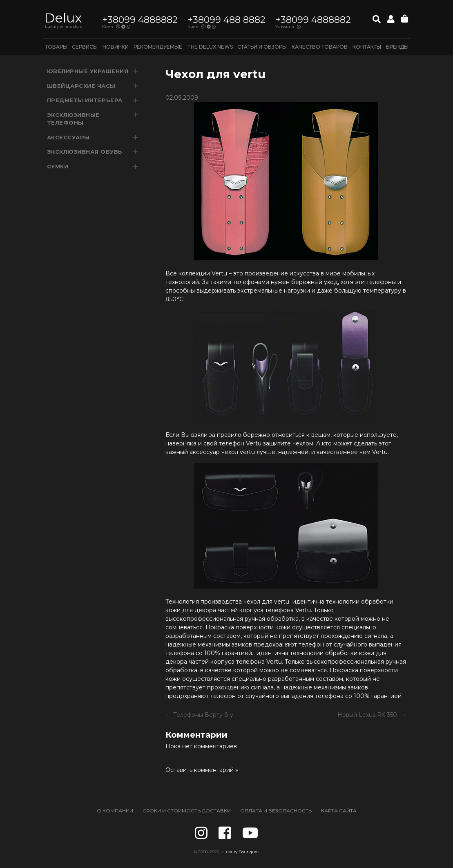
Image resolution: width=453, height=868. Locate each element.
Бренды (397, 47)
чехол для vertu (266, 602)
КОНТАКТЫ (367, 47)
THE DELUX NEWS (210, 47)
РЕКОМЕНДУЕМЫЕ (158, 47)
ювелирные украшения (88, 71)
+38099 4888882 (140, 20)
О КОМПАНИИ (115, 811)
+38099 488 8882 (226, 20)
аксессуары (68, 137)
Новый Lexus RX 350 (368, 715)
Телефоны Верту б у (203, 715)
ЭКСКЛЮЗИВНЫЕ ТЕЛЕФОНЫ (73, 119)
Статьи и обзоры (262, 47)
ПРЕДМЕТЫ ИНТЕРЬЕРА (85, 100)
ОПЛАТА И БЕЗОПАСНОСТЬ (276, 811)
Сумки (58, 166)
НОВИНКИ (116, 47)
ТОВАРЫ (56, 47)
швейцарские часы (81, 86)
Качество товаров (320, 47)
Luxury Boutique (240, 852)
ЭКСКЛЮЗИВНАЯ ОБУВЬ (85, 152)
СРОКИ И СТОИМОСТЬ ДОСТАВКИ (187, 811)
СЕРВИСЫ (85, 47)
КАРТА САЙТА (339, 811)
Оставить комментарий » (202, 770)
